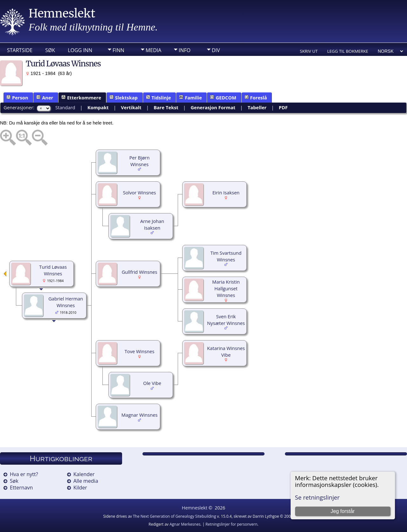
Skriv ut (309, 51)
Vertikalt (131, 107)
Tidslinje (159, 98)
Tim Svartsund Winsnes (226, 256)
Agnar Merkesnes (185, 524)
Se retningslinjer (317, 497)
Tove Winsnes (140, 351)
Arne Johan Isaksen (152, 224)
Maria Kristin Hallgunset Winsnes (226, 288)
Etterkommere (81, 98)
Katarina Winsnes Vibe (226, 351)
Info (185, 50)
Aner (45, 98)
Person (17, 98)
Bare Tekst (166, 107)
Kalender (84, 474)
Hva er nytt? (24, 474)
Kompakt (98, 107)
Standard (65, 107)
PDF (283, 107)
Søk (50, 50)
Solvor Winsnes (140, 192)
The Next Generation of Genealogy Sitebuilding (175, 516)
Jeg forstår (343, 511)
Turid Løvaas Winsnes (53, 270)
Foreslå (256, 98)
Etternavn (21, 488)
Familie (190, 98)
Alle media (86, 481)
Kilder (80, 488)
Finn (118, 50)
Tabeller (257, 107)
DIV (216, 50)
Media (153, 50)
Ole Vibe (152, 383)
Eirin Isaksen (226, 192)
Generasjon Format (213, 107)
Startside (20, 50)
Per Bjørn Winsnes (140, 161)
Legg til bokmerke (348, 51)
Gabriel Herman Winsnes (66, 302)
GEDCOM (223, 98)
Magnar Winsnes (140, 415)
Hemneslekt (62, 13)
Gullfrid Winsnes (140, 272)
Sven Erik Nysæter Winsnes (226, 320)
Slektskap (124, 98)
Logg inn (80, 50)
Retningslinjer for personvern (231, 524)
